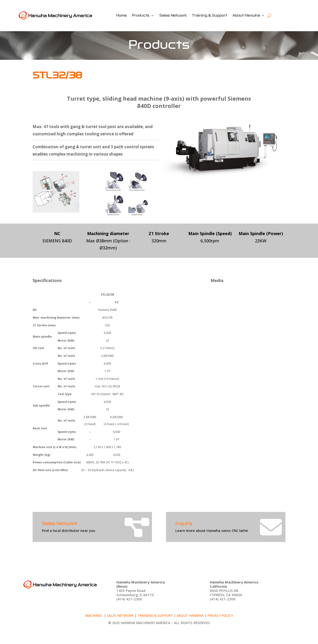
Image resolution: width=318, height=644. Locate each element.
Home (121, 15)
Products (141, 15)
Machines (94, 615)
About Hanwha (246, 15)
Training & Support (209, 15)
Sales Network (173, 15)
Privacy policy (220, 615)
